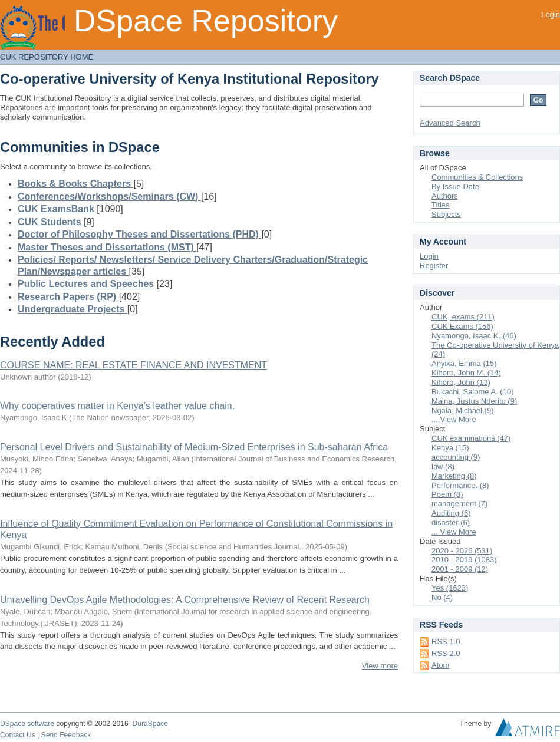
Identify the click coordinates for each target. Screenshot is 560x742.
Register (434, 266)
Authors (445, 196)
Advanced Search (450, 123)
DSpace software (27, 724)
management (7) (459, 504)
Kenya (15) (450, 448)
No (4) (442, 597)
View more (380, 666)
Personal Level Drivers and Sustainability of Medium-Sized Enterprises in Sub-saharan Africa (194, 447)
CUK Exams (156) (462, 326)
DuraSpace (150, 724)
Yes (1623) (450, 588)
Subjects (446, 214)
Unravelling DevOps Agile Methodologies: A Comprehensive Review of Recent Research (185, 600)
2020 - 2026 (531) (462, 551)
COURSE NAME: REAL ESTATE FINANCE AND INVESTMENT (134, 365)
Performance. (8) (460, 485)
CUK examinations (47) (471, 438)
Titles (441, 205)
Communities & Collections (477, 177)
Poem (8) (447, 494)
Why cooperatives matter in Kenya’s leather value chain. (117, 406)
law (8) (443, 466)
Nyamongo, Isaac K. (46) (474, 336)
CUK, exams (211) (463, 317)
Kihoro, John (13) (461, 382)
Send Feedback (66, 735)
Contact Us (18, 735)
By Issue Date (455, 187)
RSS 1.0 (446, 642)
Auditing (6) (451, 513)
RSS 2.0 (446, 653)
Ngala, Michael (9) (463, 410)
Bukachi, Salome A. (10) (472, 392)
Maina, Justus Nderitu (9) (474, 401)
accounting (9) (456, 457)
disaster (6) (451, 522)
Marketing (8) (454, 476)
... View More (454, 419)
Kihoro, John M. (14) (466, 373)
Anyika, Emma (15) (464, 363)
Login (551, 14)
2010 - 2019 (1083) (464, 560)
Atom (440, 665)
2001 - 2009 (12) (460, 569)
